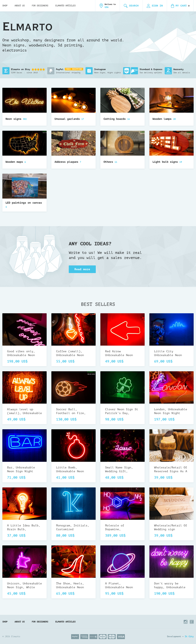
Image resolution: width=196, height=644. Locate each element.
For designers (40, 6)
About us (20, 6)
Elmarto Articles (65, 6)
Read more (82, 269)
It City (189, 636)
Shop (5, 6)
